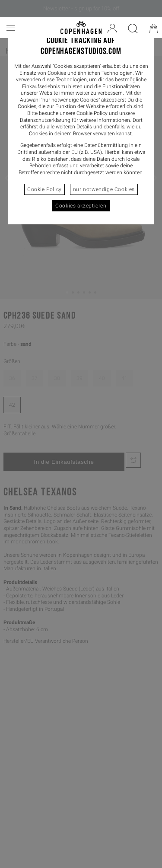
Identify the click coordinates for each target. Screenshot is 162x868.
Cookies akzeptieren (81, 206)
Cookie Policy (44, 189)
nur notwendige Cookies (104, 189)
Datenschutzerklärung (45, 120)
